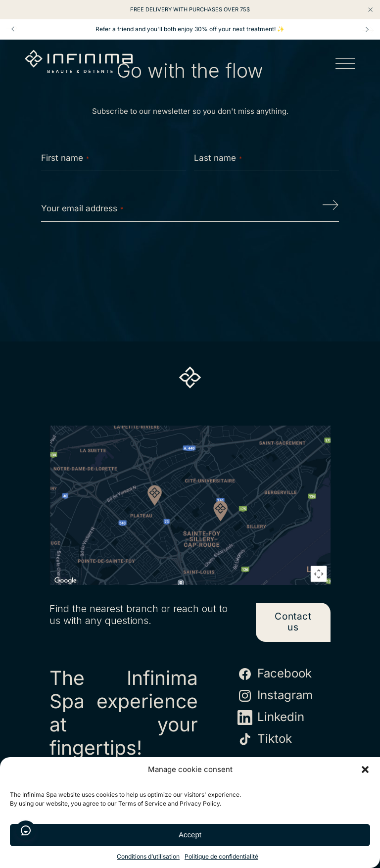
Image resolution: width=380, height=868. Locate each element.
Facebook (275, 674)
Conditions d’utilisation (148, 856)
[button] (365, 770)
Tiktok (265, 739)
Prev (13, 29)
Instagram (275, 696)
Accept (190, 835)
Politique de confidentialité (221, 856)
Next (367, 29)
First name (65, 158)
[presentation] (190, 261)
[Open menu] (345, 65)
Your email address (82, 208)
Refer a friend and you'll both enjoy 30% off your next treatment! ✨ (190, 29)
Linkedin (271, 718)
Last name (218, 158)
